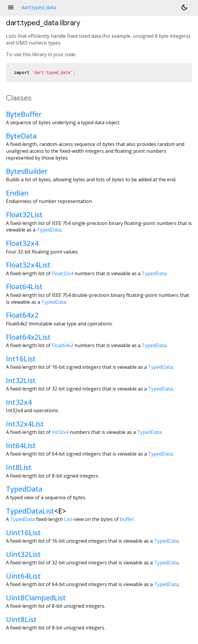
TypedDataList (30, 511)
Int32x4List (25, 424)
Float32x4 (22, 243)
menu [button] (11, 7)
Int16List (21, 359)
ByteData (21, 136)
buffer (127, 519)
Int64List (21, 445)
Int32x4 (19, 402)
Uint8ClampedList (36, 597)
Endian (17, 193)
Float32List (24, 214)
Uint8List (21, 619)
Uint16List (23, 532)
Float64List (24, 286)
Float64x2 (22, 315)
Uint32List (23, 554)
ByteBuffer (24, 114)
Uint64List (23, 576)
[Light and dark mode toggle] (184, 7)
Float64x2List (28, 337)
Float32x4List (28, 265)
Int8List (19, 467)
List (68, 519)
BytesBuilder (27, 171)
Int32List (21, 380)
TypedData (49, 230)
